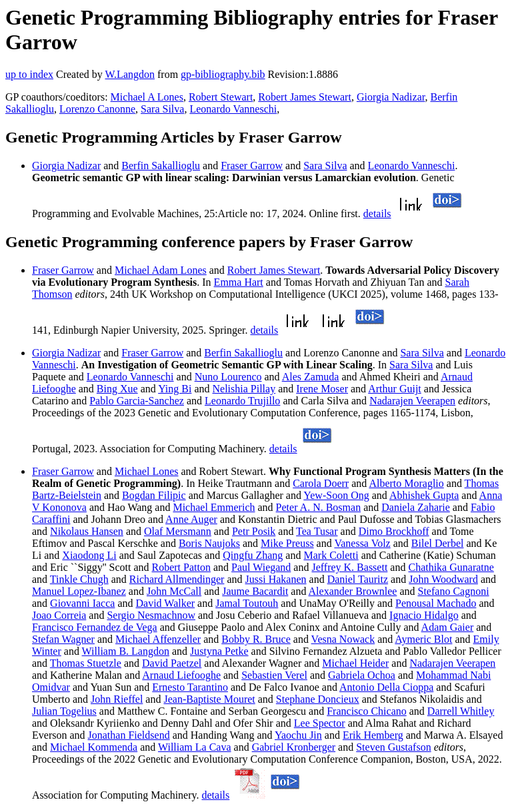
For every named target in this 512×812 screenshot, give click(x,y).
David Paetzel (172, 663)
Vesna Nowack (343, 639)
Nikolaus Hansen (87, 531)
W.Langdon (130, 74)
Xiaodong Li (89, 555)
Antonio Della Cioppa (386, 687)
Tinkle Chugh (79, 579)
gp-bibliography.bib (223, 74)
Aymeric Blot (423, 639)
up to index (29, 74)
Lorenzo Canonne (97, 109)
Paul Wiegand (261, 567)
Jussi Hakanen (276, 579)
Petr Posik (254, 531)
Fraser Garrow (252, 166)
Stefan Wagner (63, 639)
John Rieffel (117, 699)
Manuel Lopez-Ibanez (79, 591)
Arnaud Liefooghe (181, 675)
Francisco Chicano (367, 711)
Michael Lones (147, 471)
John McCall (174, 591)
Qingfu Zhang (253, 555)
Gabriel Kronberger (294, 747)
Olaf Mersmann (178, 531)
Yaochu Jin (298, 735)
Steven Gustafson (393, 747)
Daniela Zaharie (416, 507)
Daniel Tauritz (358, 579)
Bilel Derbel (438, 543)
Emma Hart (239, 282)
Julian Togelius (64, 711)
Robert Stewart (221, 97)
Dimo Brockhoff (394, 531)
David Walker (166, 603)
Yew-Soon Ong (336, 495)
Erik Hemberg (373, 735)
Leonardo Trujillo (242, 401)
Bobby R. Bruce (256, 639)
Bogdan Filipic (154, 495)
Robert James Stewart (305, 97)
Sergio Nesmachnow (151, 615)
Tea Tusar (317, 531)
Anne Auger (191, 519)
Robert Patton (181, 567)
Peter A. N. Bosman (319, 507)
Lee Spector (320, 723)
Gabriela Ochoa (362, 675)
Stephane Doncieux (318, 699)
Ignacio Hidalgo (424, 615)
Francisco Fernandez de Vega (95, 627)
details (377, 213)
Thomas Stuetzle (86, 663)
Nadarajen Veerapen (412, 401)
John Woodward (443, 579)
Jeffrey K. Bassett (349, 567)
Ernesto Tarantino (190, 687)
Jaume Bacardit (255, 591)
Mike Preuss (287, 543)
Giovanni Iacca (82, 603)
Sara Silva (162, 109)
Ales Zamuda (311, 377)
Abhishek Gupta (424, 495)
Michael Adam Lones (161, 270)
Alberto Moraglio (406, 483)
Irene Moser (322, 389)
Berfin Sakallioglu (161, 166)
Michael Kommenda (94, 747)
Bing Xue (117, 389)
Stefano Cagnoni (454, 591)
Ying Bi (175, 389)
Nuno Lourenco (228, 377)
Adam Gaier (448, 627)
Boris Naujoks (209, 543)
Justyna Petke (219, 651)
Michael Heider (355, 663)
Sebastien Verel (274, 675)
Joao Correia (59, 615)
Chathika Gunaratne (451, 567)
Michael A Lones (147, 97)
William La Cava (195, 747)
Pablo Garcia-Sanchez (137, 401)
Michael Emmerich (214, 507)
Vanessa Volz (362, 543)
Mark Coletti (331, 555)
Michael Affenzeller (158, 639)
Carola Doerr (321, 483)
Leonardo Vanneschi (233, 109)
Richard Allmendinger (177, 579)
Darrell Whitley (461, 711)
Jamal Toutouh (247, 603)
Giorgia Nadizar (391, 97)
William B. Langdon (126, 651)
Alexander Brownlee (353, 591)
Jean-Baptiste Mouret (209, 699)
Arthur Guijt (395, 389)
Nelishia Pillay (244, 389)
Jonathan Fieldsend (129, 735)
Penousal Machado (436, 603)
